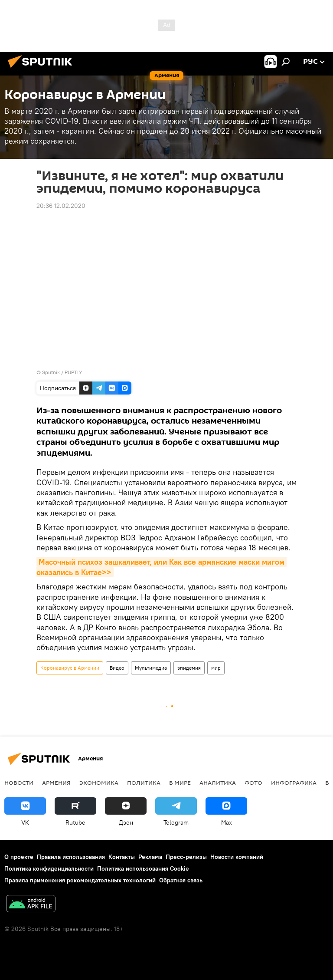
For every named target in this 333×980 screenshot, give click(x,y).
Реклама (150, 857)
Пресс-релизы (186, 857)
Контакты (122, 857)
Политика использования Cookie (143, 868)
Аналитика (218, 783)
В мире (180, 783)
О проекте (19, 857)
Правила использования (71, 857)
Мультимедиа (151, 668)
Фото (253, 783)
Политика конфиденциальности (49, 868)
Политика (144, 783)
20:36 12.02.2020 (61, 206)
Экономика (99, 783)
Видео (117, 668)
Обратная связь (181, 880)
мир (216, 668)
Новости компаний (237, 857)
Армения (56, 783)
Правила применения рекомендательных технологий (80, 880)
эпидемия (189, 668)
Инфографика (294, 783)
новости (19, 783)
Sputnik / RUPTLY (62, 372)
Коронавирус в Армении (70, 668)
